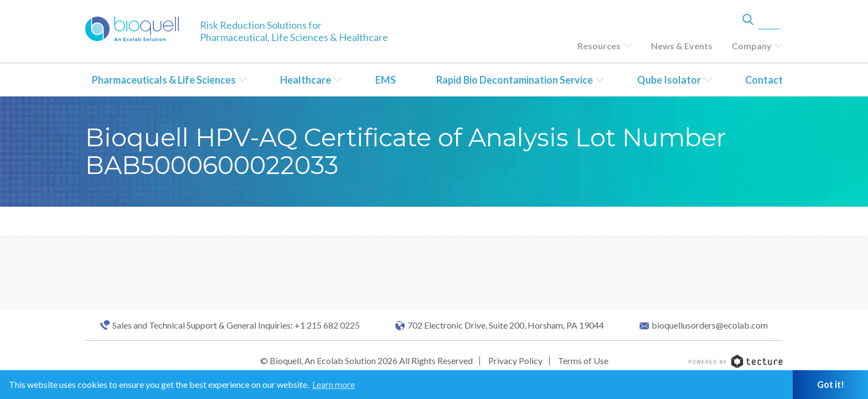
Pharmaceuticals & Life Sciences (164, 80)
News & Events (682, 46)
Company (752, 46)
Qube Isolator (669, 80)
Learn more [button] (334, 384)
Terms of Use (583, 360)
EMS (386, 80)
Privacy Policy (515, 360)
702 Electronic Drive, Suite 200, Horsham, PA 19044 (506, 325)
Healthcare (306, 80)
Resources (599, 46)
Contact (764, 80)
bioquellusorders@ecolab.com (710, 325)
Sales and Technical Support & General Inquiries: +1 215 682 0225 (236, 325)
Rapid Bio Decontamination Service (515, 80)
